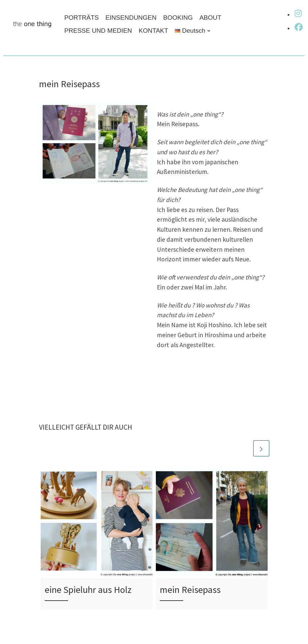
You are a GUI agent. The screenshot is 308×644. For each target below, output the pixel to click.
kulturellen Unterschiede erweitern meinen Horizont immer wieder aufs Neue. (205, 249)
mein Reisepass (190, 590)
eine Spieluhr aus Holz (88, 590)
